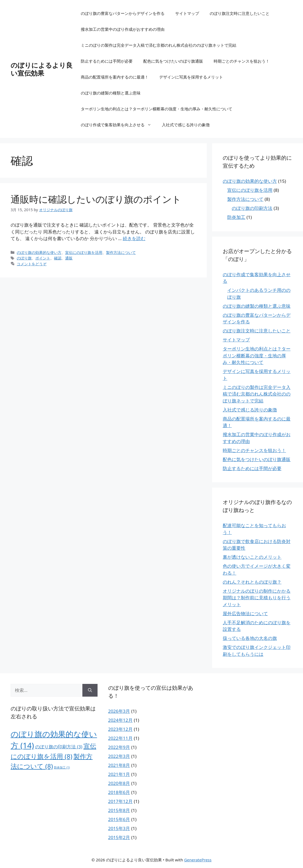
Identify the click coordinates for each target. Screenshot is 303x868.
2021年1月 (119, 774)
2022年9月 (119, 747)
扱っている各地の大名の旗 (250, 638)
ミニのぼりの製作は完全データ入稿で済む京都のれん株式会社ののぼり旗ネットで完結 (159, 45)
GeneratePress (198, 860)
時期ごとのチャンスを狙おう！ (242, 61)
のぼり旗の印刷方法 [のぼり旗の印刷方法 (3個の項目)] (59, 747)
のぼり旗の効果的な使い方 (39, 252)
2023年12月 (120, 729)
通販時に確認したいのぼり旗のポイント (96, 199)
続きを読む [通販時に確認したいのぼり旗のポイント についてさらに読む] (134, 238)
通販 (69, 258)
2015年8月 (119, 810)
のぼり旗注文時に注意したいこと (240, 13)
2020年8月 (119, 783)
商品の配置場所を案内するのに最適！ (115, 77)
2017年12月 (120, 801)
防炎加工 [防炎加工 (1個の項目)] (62, 767)
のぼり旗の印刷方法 (252, 208)
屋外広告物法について (245, 613)
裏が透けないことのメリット (252, 557)
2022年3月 (119, 756)
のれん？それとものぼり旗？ (252, 582)
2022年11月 (120, 738)
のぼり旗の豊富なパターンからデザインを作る (123, 13)
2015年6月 (119, 819)
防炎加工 (236, 217)
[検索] (90, 690)
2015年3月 (119, 828)
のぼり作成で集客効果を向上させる (119, 125)
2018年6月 (119, 792)
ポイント (43, 258)
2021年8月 (119, 765)
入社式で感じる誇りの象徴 (186, 125)
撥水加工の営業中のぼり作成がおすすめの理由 (123, 29)
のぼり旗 (24, 258)
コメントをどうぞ (32, 264)
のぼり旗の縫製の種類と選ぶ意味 (111, 93)
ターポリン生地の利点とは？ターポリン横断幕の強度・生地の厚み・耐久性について (157, 109)
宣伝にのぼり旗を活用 (84, 252)
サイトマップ (187, 13)
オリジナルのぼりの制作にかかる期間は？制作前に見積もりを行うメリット (257, 598)
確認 (58, 258)
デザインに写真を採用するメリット (191, 77)
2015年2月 (119, 837)
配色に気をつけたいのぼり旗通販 (173, 61)
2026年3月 (119, 711)
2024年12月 (120, 720)
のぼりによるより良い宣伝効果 (42, 69)
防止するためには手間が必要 (107, 61)
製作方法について (121, 252)
